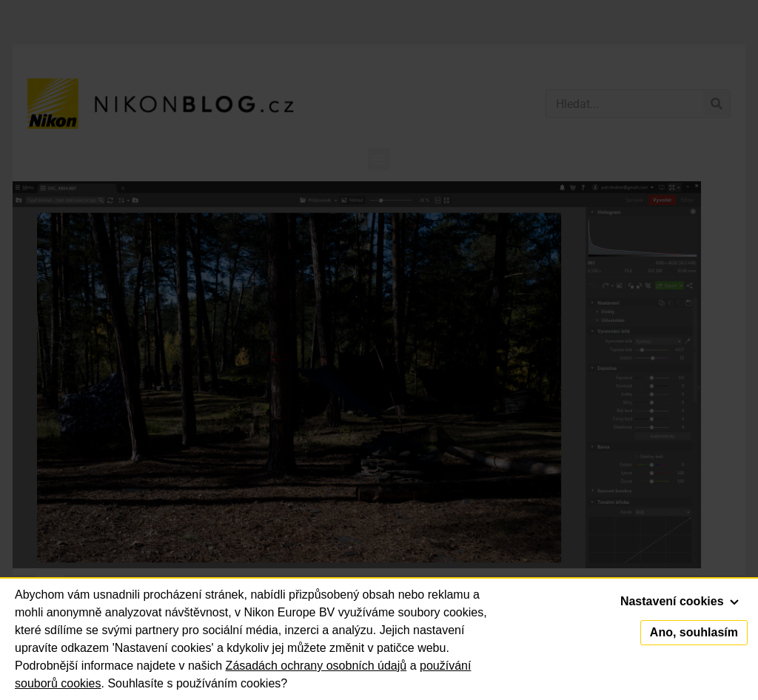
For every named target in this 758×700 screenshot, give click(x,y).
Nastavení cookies (680, 601)
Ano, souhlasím (694, 632)
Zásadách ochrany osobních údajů (316, 666)
